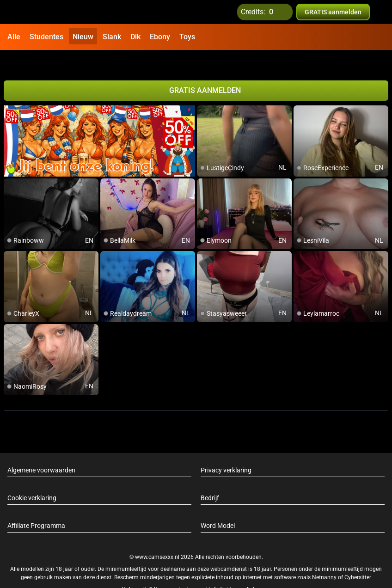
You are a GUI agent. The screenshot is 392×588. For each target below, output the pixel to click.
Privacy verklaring (226, 450)
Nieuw (83, 37)
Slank (112, 37)
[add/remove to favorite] (204, 92)
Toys (187, 37)
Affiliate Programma (36, 506)
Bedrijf (210, 478)
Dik (135, 37)
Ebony (160, 37)
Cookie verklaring (32, 478)
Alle (14, 37)
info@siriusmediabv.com (240, 569)
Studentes (46, 37)
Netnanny (325, 557)
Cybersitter (358, 557)
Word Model (218, 506)
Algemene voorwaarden (41, 450)
